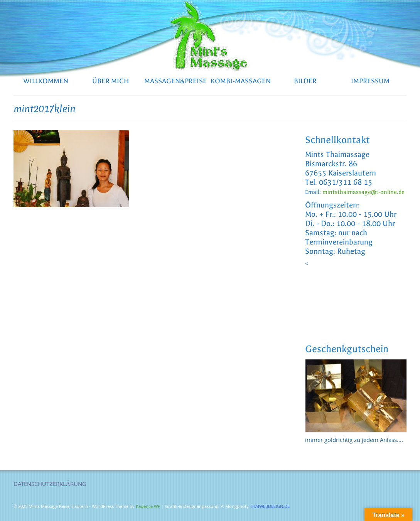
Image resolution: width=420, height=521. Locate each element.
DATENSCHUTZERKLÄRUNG (50, 485)
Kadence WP (148, 507)
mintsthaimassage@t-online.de (363, 192)
